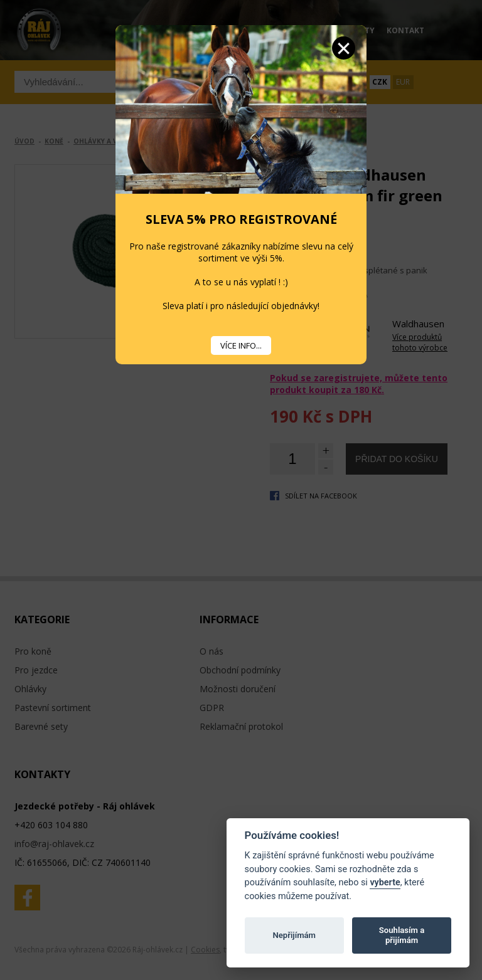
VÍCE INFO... (241, 345)
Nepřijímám (294, 935)
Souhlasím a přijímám (402, 935)
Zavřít (344, 48)
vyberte (385, 883)
